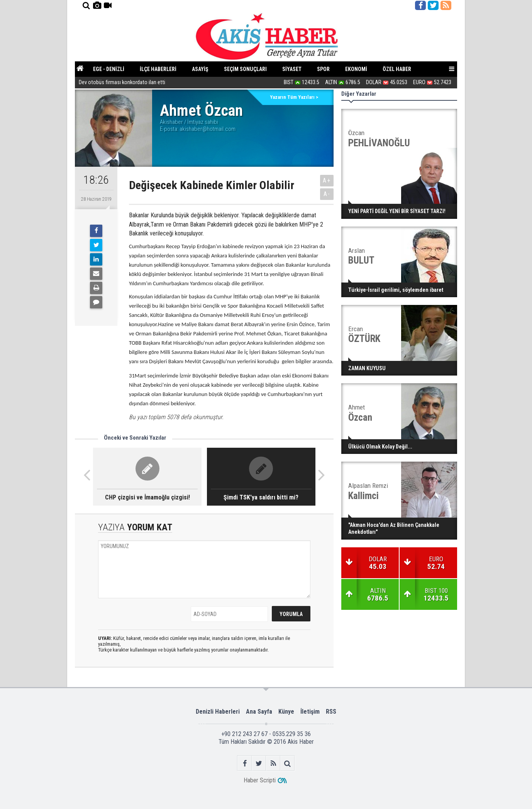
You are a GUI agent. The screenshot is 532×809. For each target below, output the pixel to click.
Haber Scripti (260, 780)
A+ (327, 180)
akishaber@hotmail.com (208, 129)
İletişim (310, 712)
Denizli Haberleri (218, 712)
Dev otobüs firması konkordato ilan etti (122, 83)
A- (327, 194)
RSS (331, 712)
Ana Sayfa (259, 712)
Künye (286, 712)
